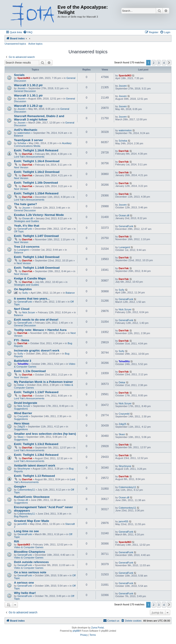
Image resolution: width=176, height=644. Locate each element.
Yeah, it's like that (27, 226)
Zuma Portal (97, 628)
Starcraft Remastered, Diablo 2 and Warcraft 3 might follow (39, 118)
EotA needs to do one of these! (36, 320)
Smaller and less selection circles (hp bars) (45, 434)
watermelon (24, 133)
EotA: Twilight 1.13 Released (34, 476)
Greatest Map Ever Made (32, 521)
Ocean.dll (27, 218)
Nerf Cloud (22, 309)
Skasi (21, 437)
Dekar (21, 385)
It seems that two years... (32, 299)
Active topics (36, 44)
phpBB (76, 631)
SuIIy (25, 293)
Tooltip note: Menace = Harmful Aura (40, 330)
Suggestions (21, 409)
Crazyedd (23, 416)
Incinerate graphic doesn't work (37, 350)
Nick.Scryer (29, 312)
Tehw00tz (23, 364)
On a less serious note (30, 572)
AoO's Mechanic (26, 130)
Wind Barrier (23, 413)
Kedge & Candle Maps (30, 278)
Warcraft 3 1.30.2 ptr (28, 85)
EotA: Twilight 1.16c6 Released (36, 150)
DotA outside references (31, 562)
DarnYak (27, 154)
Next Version (21, 167)
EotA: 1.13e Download (30, 371)
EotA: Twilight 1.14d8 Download (37, 268)
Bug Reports (21, 516)
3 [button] (159, 63)
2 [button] (154, 63)
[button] (169, 63)
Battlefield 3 (23, 361)
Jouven (21, 88)
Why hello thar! (25, 593)
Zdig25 (21, 427)
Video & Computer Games (29, 547)
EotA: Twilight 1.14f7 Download (36, 236)
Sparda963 (24, 78)
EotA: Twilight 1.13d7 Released (36, 392)
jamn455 (22, 524)
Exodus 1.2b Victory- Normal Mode (39, 215)
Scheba (22, 143)
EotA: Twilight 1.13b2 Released (36, 455)
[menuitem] (28, 32)
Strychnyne (24, 469)
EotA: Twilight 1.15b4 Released (36, 193)
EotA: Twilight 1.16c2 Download (37, 172)
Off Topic (19, 231)
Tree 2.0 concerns (27, 247)
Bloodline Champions (30, 552)
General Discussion (25, 91)
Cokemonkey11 (26, 490)
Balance (19, 136)
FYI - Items (22, 340)
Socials (19, 75)
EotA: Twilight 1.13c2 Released (36, 444)
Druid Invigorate (26, 403)
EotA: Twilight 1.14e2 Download (37, 257)
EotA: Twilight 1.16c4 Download (37, 161)
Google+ (20, 487)
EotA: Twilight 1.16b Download (36, 183)
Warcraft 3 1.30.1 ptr (28, 95)
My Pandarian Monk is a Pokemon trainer (43, 382)
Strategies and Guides (26, 221)
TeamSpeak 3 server (29, 140)
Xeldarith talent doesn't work (35, 466)
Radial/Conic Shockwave (32, 497)
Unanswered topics (15, 44)
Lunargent (23, 250)
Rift (16, 541)
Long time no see (26, 531)
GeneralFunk (25, 229)
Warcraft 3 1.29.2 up (28, 106)
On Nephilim (23, 289)
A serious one (24, 583)
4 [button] (164, 63)
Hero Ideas (22, 423)
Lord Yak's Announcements (29, 157)
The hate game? (25, 204)
